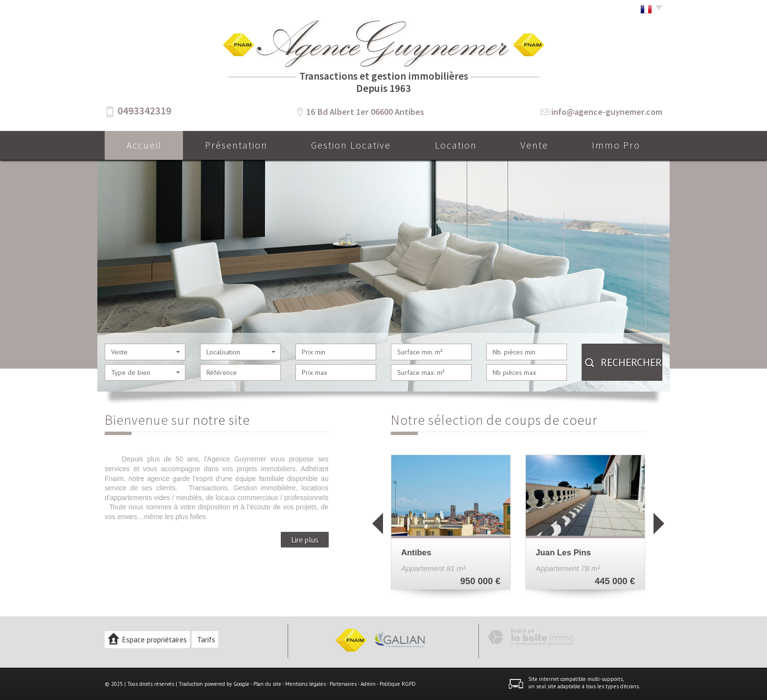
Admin (368, 684)
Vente (534, 145)
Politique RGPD (398, 684)
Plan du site (267, 684)
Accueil (144, 145)
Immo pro (616, 145)
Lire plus (305, 540)
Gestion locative (351, 145)
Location (456, 145)
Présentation (236, 145)
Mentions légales (305, 684)
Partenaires (343, 684)
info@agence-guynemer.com (607, 112)
